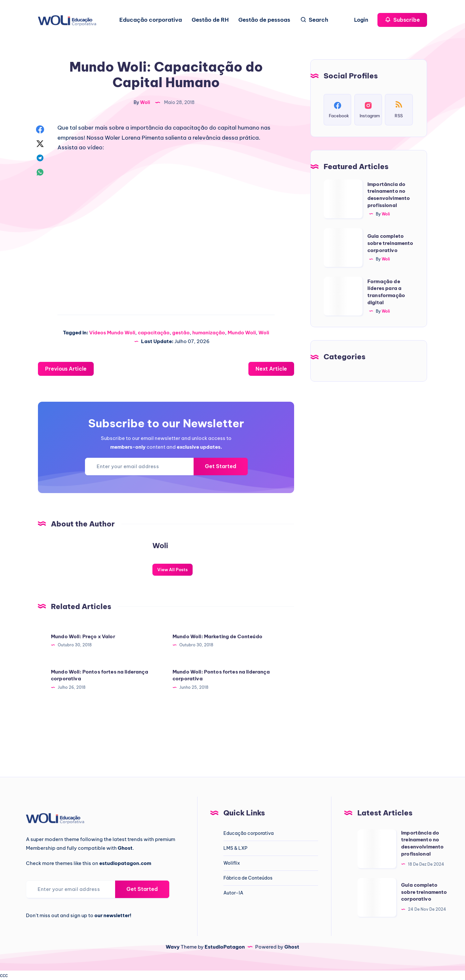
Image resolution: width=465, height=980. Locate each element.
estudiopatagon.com (125, 863)
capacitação (154, 333)
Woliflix (232, 863)
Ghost (292, 947)
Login (362, 20)
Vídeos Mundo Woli (112, 333)
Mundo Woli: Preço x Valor (83, 636)
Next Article (271, 369)
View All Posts (173, 570)
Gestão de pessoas (264, 20)
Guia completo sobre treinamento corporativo (390, 243)
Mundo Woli (242, 333)
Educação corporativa (151, 20)
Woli (264, 333)
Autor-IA (233, 893)
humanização (209, 333)
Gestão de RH (210, 20)
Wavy (173, 947)
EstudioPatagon (225, 947)
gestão (181, 333)
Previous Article (66, 369)
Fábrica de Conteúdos (248, 878)
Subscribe (402, 20)
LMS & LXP (235, 848)
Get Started (221, 466)
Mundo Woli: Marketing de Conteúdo (217, 636)
